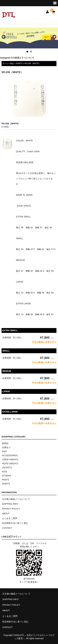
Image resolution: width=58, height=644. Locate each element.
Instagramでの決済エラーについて (17, 58)
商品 (12, 63)
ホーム (5, 63)
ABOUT (6, 513)
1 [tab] (27, 52)
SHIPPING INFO (10, 504)
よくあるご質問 (10, 518)
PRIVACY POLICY (11, 509)
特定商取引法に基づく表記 (15, 523)
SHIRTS (19, 63)
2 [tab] (31, 52)
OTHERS (6, 476)
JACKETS (7, 468)
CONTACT (7, 528)
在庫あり (6, 447)
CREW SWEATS (10, 459)
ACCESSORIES (10, 455)
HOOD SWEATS (10, 464)
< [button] (4, 37)
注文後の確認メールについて (16, 499)
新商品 (5, 443)
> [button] (54, 37)
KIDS (5, 472)
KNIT (4, 451)
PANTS (6, 480)
